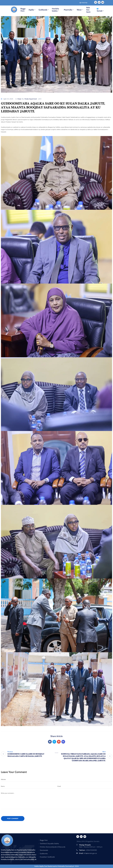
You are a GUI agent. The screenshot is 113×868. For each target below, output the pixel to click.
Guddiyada (44, 10)
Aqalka (32, 10)
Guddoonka (44, 854)
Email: (88, 853)
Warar (80, 10)
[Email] (85, 786)
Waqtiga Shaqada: (85, 845)
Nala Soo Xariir (88, 10)
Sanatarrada (44, 850)
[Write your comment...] (56, 800)
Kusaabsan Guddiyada (47, 857)
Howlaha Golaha (56, 10)
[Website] (56, 779)
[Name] (28, 786)
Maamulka (69, 10)
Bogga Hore (23, 10)
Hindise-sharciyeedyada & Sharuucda (53, 847)
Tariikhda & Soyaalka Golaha (49, 844)
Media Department (31, 99)
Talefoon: (88, 850)
